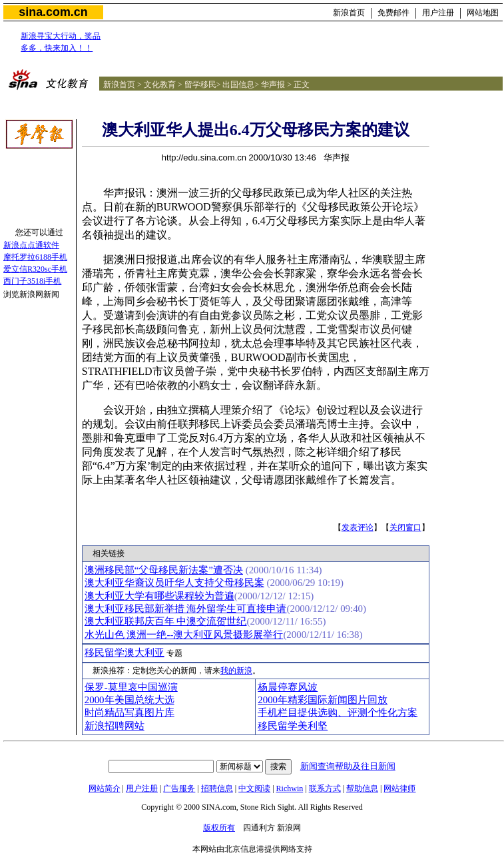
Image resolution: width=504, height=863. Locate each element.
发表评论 (358, 527)
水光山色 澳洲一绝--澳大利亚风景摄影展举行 (184, 635)
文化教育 (160, 85)
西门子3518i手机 (32, 281)
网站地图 (483, 13)
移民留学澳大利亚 (125, 653)
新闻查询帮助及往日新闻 (348, 766)
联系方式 (325, 788)
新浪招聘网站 (115, 726)
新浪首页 (349, 13)
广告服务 (179, 788)
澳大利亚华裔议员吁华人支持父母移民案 (174, 583)
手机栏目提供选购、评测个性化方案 (338, 713)
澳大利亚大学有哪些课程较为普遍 (159, 596)
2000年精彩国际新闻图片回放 (323, 700)
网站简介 (105, 788)
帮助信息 (362, 788)
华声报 (273, 85)
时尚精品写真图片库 (129, 713)
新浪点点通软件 (31, 245)
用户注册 (438, 13)
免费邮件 (393, 13)
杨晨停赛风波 (288, 687)
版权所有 (219, 828)
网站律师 (399, 788)
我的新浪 (236, 671)
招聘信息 (217, 788)
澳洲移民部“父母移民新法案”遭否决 (164, 570)
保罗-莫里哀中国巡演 (131, 687)
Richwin (290, 788)
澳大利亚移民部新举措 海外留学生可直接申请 (186, 609)
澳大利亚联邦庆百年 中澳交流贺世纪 (166, 621)
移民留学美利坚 (293, 726)
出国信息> (241, 85)
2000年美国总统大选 (129, 700)
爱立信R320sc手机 (35, 269)
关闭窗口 (405, 527)
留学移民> (203, 85)
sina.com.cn (53, 12)
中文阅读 (254, 788)
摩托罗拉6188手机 (35, 257)
